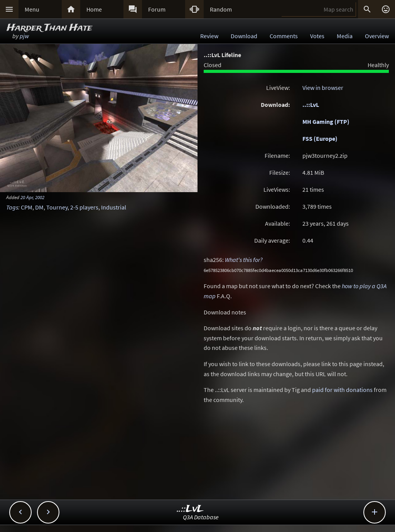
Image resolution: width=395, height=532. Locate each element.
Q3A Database (201, 517)
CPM (27, 207)
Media (345, 36)
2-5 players (84, 207)
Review (209, 36)
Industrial (114, 207)
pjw (24, 36)
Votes (317, 36)
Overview (377, 36)
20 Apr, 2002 (32, 197)
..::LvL (311, 105)
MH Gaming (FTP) (326, 122)
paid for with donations (342, 390)
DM (39, 207)
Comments (284, 36)
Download (244, 36)
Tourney (57, 207)
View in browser (323, 88)
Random (221, 9)
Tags (12, 207)
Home (94, 9)
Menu (32, 9)
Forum (157, 9)
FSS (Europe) (320, 138)
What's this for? (244, 260)
